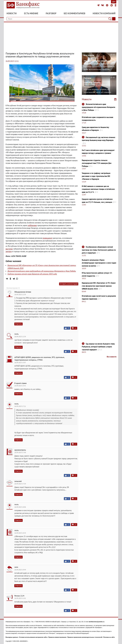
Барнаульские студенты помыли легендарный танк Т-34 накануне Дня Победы (97, 163)
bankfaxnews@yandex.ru (97, 622)
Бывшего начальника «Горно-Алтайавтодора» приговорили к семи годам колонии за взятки (99, 263)
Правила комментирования (57, 637)
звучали (9, 251)
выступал (9, 249)
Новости (12, 13)
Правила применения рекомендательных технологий (85, 637)
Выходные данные (12, 637)
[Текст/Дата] (114, 19)
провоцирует (48, 238)
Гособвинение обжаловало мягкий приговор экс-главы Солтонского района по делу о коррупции (99, 250)
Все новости (112, 357)
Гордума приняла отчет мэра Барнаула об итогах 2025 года (32, 274)
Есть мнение (31, 13)
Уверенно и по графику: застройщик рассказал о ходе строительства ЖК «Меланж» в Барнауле (96, 176)
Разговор (51, 13)
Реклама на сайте (109, 637)
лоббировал (32, 225)
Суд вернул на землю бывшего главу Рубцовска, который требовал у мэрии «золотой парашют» (98, 347)
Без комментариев (74, 13)
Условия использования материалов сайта (33, 637)
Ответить (18, 324)
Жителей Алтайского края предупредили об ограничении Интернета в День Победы (42, 271)
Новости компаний (104, 13)
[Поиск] (110, 19)
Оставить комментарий (69, 284)
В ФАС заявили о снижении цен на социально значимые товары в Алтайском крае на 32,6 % (98, 189)
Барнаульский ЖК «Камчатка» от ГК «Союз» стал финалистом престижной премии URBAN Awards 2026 (99, 286)
